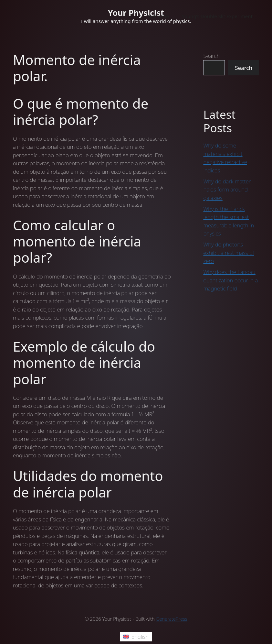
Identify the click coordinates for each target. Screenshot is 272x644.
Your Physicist (136, 13)
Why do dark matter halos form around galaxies (227, 190)
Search (211, 56)
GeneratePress (172, 619)
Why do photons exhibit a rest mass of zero (229, 253)
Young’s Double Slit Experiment (217, 16)
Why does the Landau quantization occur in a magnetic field (230, 280)
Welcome (158, 16)
